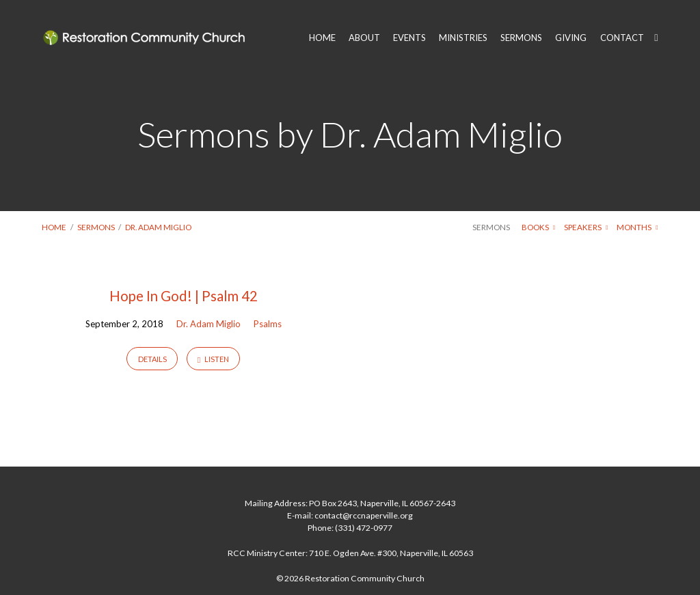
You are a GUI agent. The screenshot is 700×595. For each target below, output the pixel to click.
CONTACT (622, 38)
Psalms (268, 324)
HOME (322, 38)
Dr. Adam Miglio (158, 227)
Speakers (586, 227)
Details (152, 359)
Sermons (96, 227)
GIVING (571, 38)
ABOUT (364, 38)
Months (637, 227)
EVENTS (409, 38)
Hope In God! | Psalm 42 (184, 296)
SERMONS (521, 38)
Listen (213, 359)
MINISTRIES (463, 38)
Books (538, 227)
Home (54, 227)
